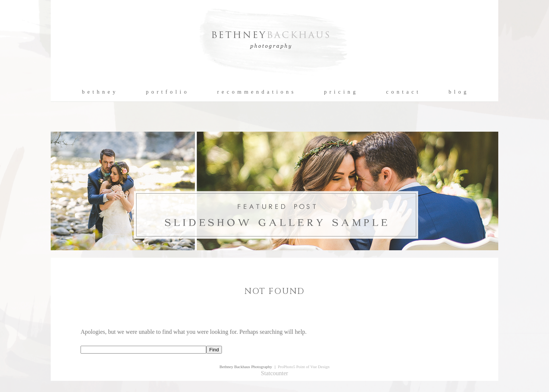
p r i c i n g (340, 92)
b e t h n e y (99, 92)
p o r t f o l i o (167, 92)
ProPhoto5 (286, 367)
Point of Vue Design (313, 367)
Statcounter (275, 373)
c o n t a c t (402, 92)
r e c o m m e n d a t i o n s (256, 92)
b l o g (458, 92)
